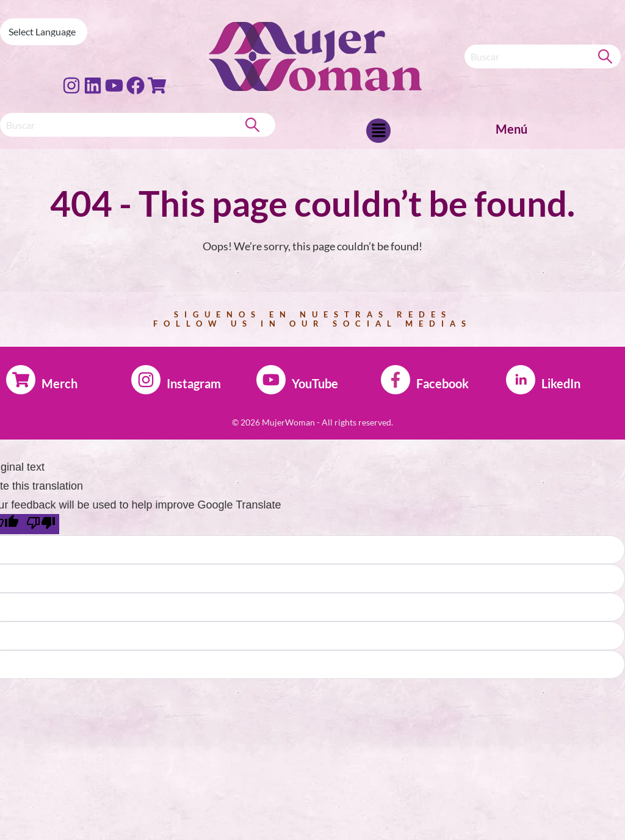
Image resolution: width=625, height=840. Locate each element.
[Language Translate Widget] (44, 32)
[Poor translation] (41, 524)
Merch (60, 383)
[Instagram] (146, 380)
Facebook (443, 383)
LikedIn (561, 383)
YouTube (315, 383)
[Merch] (21, 380)
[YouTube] (271, 380)
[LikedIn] (521, 380)
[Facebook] (396, 380)
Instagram (194, 383)
